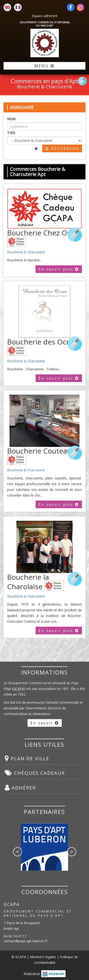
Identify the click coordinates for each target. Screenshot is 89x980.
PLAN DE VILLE (27, 758)
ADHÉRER (20, 788)
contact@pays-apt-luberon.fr (26, 941)
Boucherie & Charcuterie (26, 252)
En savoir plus (59, 269)
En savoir (45, 723)
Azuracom (53, 974)
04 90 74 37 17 (15, 936)
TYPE (11, 133)
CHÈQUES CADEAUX (35, 773)
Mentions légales (43, 957)
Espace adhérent (45, 16)
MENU (44, 66)
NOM (11, 119)
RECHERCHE (62, 148)
